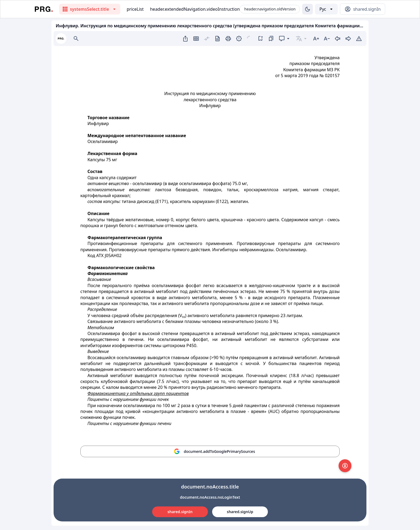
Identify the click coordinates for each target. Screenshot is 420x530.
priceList (135, 9)
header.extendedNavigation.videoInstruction (195, 9)
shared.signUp (240, 512)
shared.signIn (180, 512)
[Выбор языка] (326, 9)
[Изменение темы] (307, 9)
